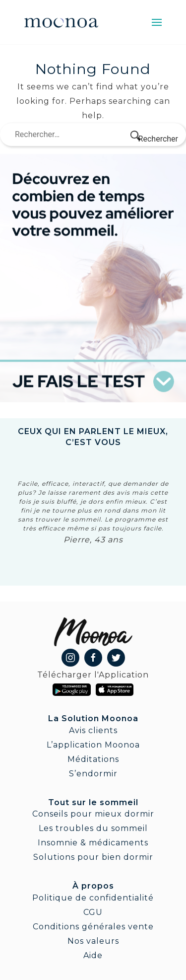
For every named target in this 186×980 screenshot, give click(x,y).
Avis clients (93, 730)
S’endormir (93, 774)
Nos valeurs (93, 941)
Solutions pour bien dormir (93, 857)
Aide (93, 955)
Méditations (93, 759)
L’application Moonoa (93, 745)
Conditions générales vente (93, 927)
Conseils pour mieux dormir (93, 814)
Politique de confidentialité (93, 898)
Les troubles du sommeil (93, 828)
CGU (93, 912)
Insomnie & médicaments (93, 843)
